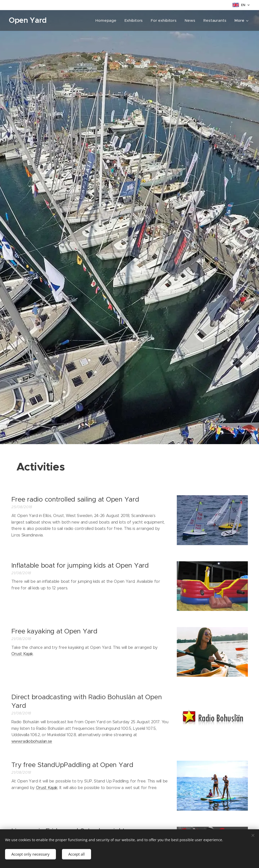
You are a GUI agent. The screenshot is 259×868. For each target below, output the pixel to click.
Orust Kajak (22, 654)
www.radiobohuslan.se (32, 741)
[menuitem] (106, 20)
